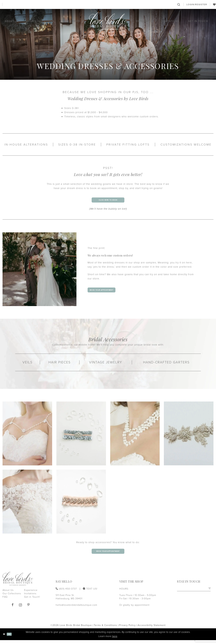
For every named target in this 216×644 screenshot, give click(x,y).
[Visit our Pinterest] (29, 609)
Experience (31, 594)
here (115, 640)
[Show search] (179, 4)
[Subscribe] (209, 593)
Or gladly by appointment (134, 609)
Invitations (30, 598)
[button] (197, 4)
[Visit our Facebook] (13, 609)
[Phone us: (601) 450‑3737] (12, 4)
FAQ (5, 601)
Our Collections (12, 598)
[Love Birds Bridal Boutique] (108, 21)
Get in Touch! (32, 601)
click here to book (108, 201)
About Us (8, 594)
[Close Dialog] (5, 638)
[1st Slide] (39, 271)
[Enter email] (194, 593)
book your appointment (107, 292)
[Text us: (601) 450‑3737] (37, 4)
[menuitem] (37, 4)
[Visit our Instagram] (20, 609)
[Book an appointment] (108, 4)
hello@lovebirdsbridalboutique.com (76, 609)
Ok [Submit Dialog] (12, 638)
